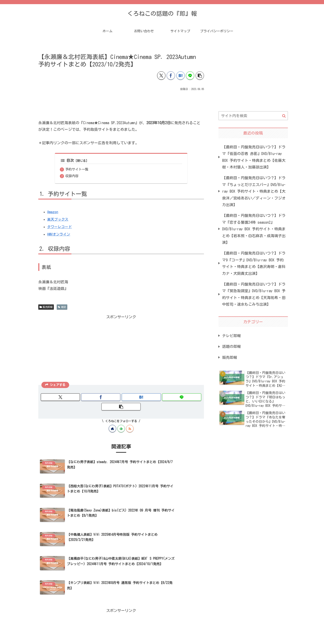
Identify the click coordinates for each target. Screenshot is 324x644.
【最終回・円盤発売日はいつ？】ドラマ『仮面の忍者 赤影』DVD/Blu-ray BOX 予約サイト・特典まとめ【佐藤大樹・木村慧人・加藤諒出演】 (254, 157)
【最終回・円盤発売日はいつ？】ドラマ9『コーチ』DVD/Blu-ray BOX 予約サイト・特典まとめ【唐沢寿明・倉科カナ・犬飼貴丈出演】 (254, 263)
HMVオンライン (59, 235)
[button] (200, 76)
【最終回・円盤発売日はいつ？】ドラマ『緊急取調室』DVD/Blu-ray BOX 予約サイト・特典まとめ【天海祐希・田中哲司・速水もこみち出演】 (254, 294)
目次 (67, 161)
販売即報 (46, 307)
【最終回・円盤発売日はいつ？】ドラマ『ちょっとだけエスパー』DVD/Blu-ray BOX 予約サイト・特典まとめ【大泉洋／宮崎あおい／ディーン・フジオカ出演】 (254, 191)
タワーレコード (60, 227)
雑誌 (62, 307)
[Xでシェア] (161, 76)
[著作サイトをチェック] (112, 420)
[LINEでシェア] (190, 76)
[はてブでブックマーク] (181, 76)
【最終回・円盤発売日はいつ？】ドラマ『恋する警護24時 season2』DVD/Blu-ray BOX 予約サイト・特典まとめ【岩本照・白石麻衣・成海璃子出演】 (254, 229)
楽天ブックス (58, 220)
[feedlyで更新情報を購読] (121, 420)
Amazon (53, 212)
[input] (253, 116)
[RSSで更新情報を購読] (130, 420)
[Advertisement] (121, 103)
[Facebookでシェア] (171, 76)
